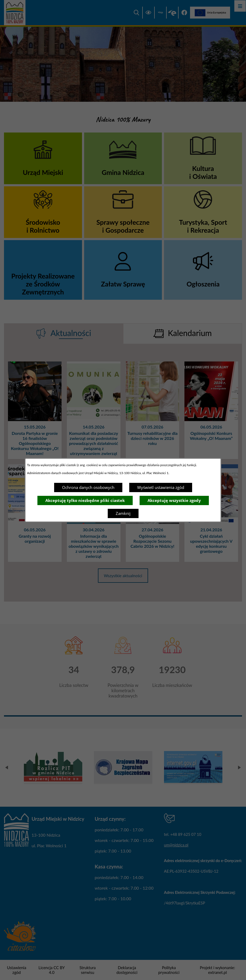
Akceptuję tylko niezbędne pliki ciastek (85, 500)
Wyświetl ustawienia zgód (161, 487)
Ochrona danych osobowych (88, 487)
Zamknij (123, 513)
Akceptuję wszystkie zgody (174, 500)
